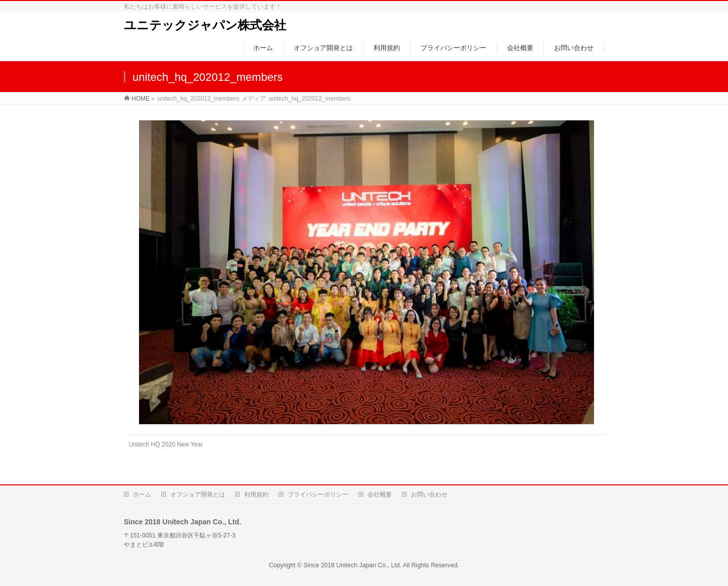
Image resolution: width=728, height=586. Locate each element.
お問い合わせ (429, 494)
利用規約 (256, 494)
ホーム (142, 494)
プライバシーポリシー (318, 494)
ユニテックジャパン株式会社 (205, 25)
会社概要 (380, 494)
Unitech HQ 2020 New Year (166, 444)
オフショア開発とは (198, 494)
